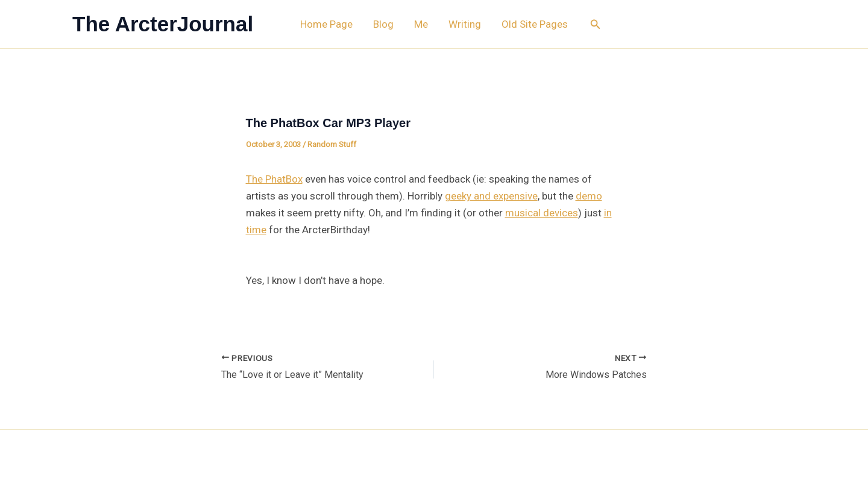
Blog (383, 24)
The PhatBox (274, 179)
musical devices (542, 213)
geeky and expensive (491, 196)
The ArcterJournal (163, 24)
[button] (596, 24)
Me (421, 24)
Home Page (326, 24)
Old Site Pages (535, 24)
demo (589, 196)
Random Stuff (332, 144)
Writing (465, 24)
